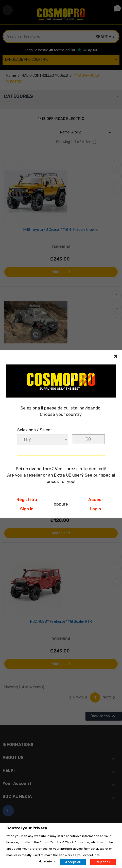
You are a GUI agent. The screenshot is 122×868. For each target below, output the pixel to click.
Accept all (73, 862)
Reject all (103, 862)
